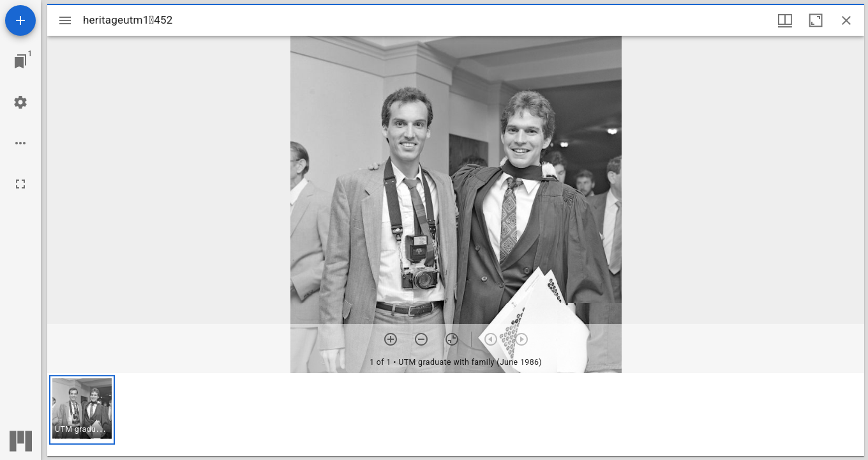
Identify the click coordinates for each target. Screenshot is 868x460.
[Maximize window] (816, 20)
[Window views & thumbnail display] (785, 20)
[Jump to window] (20, 61)
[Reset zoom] (452, 339)
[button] (82, 410)
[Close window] (846, 20)
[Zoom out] (421, 339)
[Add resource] (20, 20)
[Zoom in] (391, 339)
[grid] (456, 415)
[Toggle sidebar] (65, 20)
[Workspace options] (20, 143)
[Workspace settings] (20, 102)
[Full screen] (20, 184)
